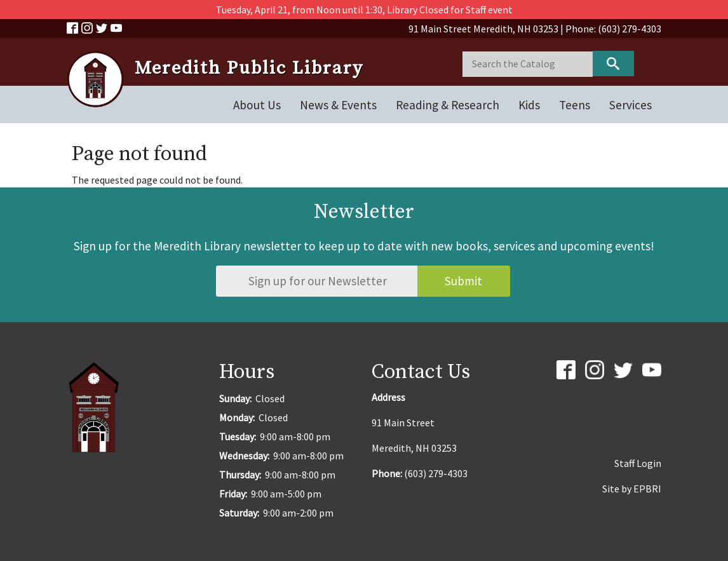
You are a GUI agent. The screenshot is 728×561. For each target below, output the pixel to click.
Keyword (613, 64)
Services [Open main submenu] (630, 105)
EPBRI (647, 489)
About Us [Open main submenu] (257, 105)
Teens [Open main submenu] (575, 105)
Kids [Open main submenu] (529, 105)
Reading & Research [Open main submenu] (448, 105)
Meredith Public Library (249, 69)
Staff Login (638, 463)
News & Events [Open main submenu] (338, 105)
